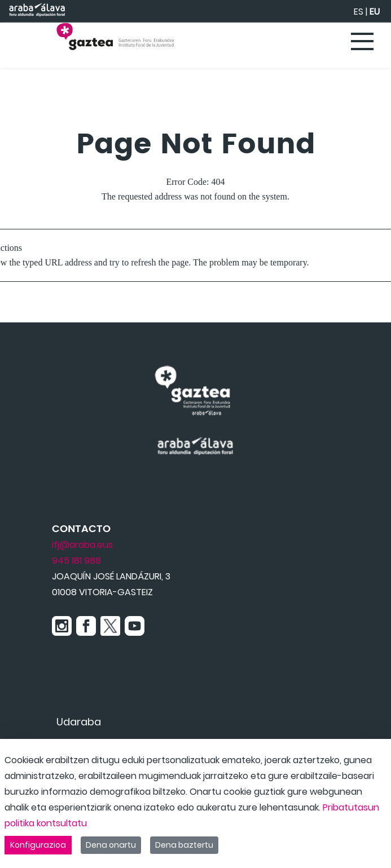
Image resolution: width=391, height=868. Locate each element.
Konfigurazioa (38, 845)
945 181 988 (76, 561)
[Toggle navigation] (363, 42)
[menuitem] (79, 722)
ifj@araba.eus (82, 545)
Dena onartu (111, 845)
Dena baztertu (184, 845)
